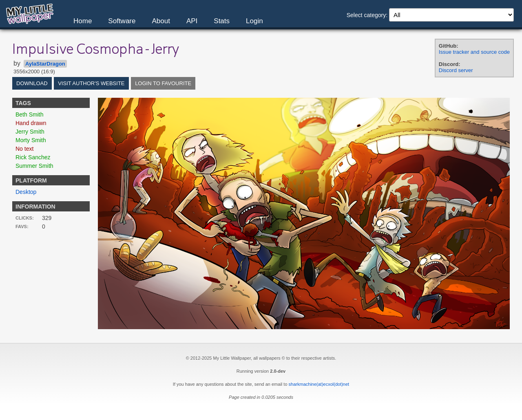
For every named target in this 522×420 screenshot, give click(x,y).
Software (122, 21)
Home (83, 21)
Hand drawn (31, 123)
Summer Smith (34, 166)
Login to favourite (163, 83)
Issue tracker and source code (474, 52)
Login (254, 21)
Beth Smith (29, 114)
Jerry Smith (30, 132)
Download (32, 83)
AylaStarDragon (45, 64)
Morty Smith (31, 140)
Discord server (456, 70)
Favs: (22, 226)
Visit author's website (91, 83)
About (161, 21)
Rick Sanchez (33, 157)
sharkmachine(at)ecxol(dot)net (319, 384)
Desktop (26, 192)
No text (24, 149)
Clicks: (25, 218)
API (192, 21)
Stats (222, 21)
